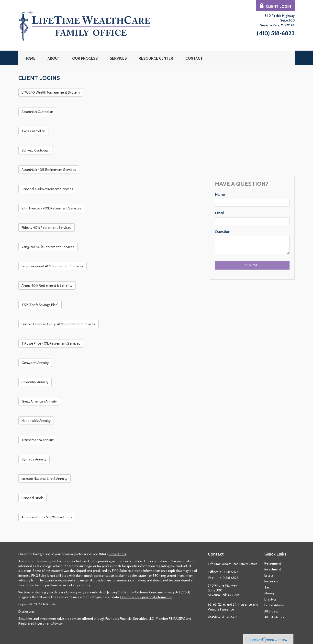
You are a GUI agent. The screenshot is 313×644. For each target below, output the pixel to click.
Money (269, 593)
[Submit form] (252, 265)
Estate (269, 575)
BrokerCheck (117, 554)
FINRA (173, 619)
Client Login (275, 6)
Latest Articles (274, 605)
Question (223, 232)
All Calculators (274, 617)
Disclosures (27, 611)
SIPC (182, 619)
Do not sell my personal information (146, 597)
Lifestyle (270, 599)
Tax (267, 587)
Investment (273, 569)
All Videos (272, 611)
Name (220, 194)
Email (219, 213)
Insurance (271, 581)
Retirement (273, 563)
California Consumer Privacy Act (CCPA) (163, 592)
